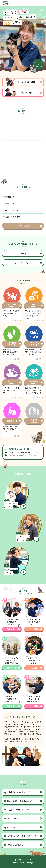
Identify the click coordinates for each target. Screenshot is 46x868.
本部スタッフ (12, 421)
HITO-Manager (28, 863)
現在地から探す (24, 226)
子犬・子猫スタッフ (12, 305)
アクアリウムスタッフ (34, 344)
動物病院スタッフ (34, 382)
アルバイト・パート (23, 263)
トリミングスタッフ (12, 382)
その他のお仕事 (34, 421)
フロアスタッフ (34, 305)
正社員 (23, 253)
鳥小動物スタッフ (12, 344)
